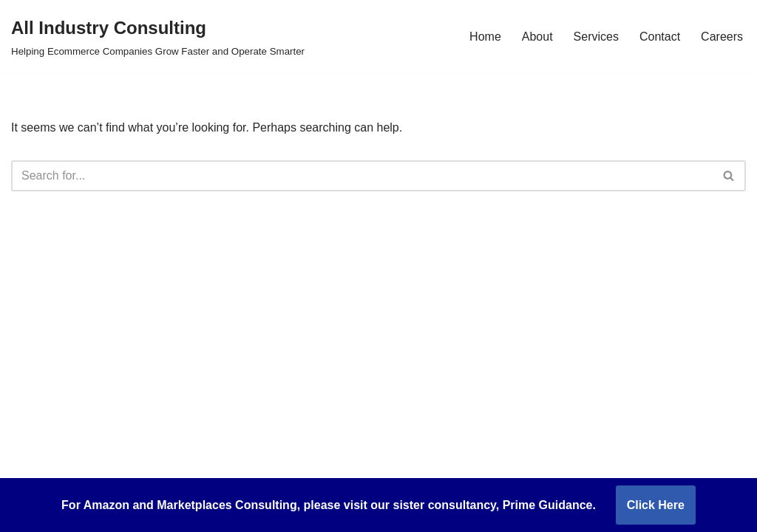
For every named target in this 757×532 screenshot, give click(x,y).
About (537, 37)
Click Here (656, 505)
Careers (722, 37)
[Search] (362, 176)
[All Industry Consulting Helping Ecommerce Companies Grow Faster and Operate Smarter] (158, 37)
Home (485, 37)
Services (596, 37)
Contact (660, 37)
